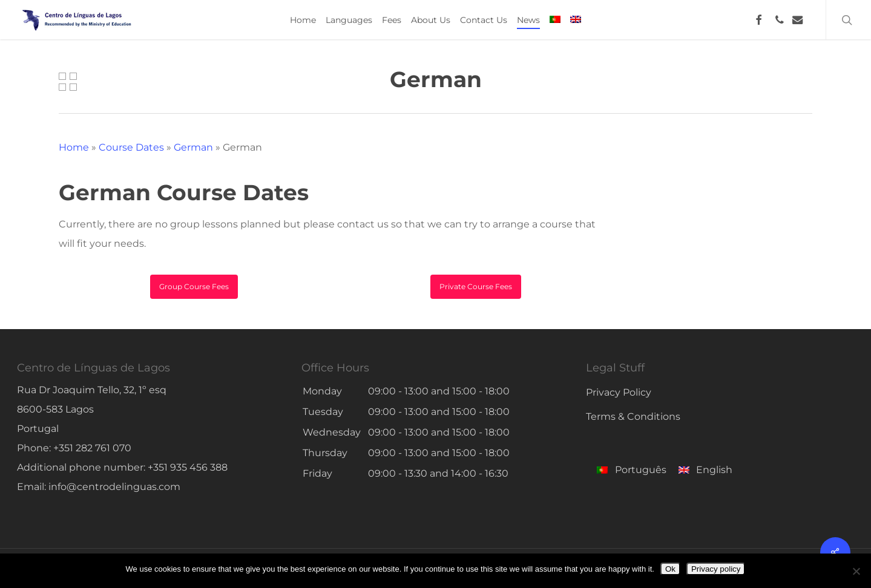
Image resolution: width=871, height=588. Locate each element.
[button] (194, 287)
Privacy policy (716, 569)
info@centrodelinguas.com (114, 487)
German (193, 147)
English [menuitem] (714, 470)
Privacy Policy (619, 392)
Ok (670, 569)
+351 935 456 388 (188, 467)
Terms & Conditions (633, 416)
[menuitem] (555, 20)
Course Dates (131, 147)
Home (74, 147)
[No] (856, 571)
